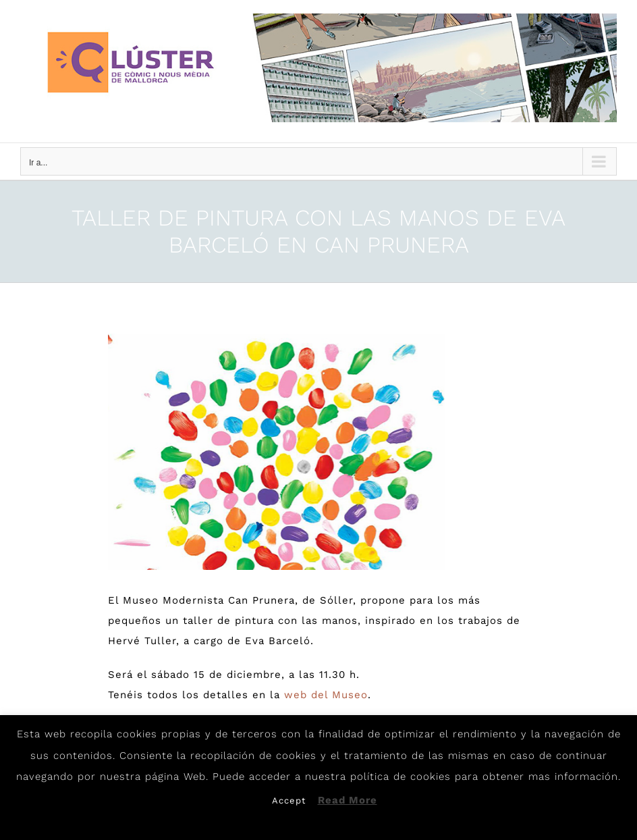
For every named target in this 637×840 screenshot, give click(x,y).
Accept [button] (289, 800)
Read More (348, 800)
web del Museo (326, 695)
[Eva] (276, 452)
